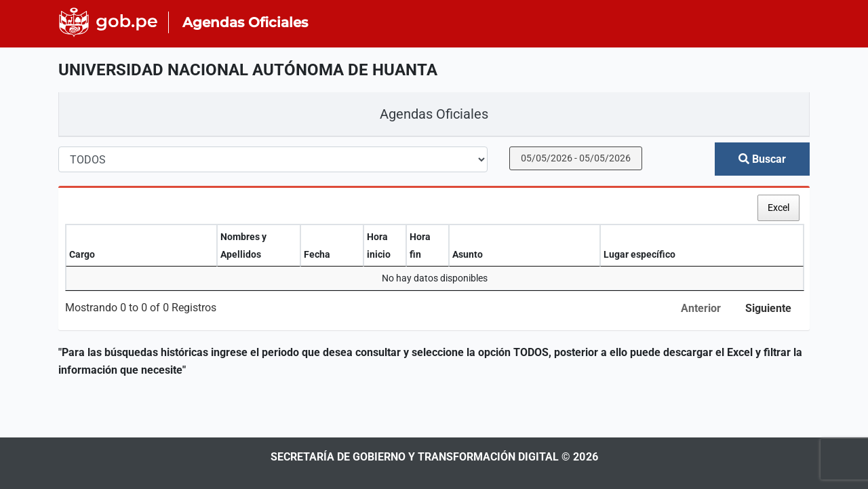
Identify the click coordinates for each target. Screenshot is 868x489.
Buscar (762, 159)
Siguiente (768, 308)
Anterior (701, 308)
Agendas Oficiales (434, 114)
